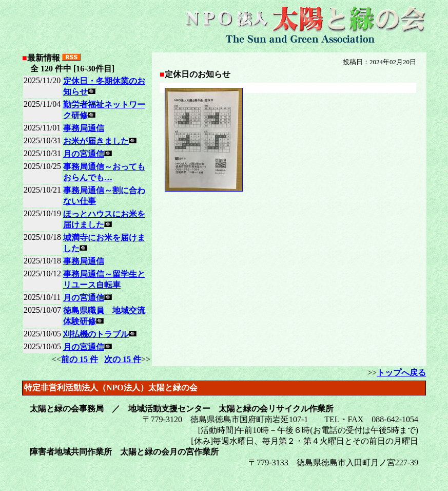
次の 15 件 (123, 359)
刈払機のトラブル (96, 334)
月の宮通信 (84, 154)
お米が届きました (96, 141)
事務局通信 (84, 128)
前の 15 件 (80, 359)
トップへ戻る (401, 373)
